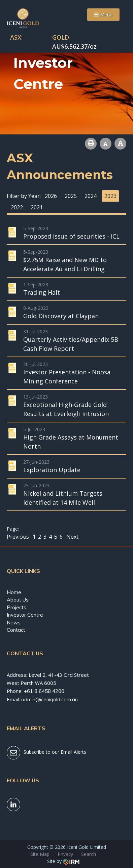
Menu (103, 15)
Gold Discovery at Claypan (61, 316)
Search (89, 854)
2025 (71, 196)
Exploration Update (52, 470)
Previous (19, 537)
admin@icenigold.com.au (49, 699)
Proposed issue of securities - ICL (71, 236)
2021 (37, 207)
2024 (91, 196)
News (14, 623)
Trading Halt (42, 292)
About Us (18, 600)
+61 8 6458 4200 (44, 691)
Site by (63, 861)
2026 (51, 196)
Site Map (40, 854)
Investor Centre (25, 615)
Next (72, 537)
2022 (17, 207)
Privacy (65, 854)
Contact (16, 630)
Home (14, 592)
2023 (110, 196)
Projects (16, 607)
